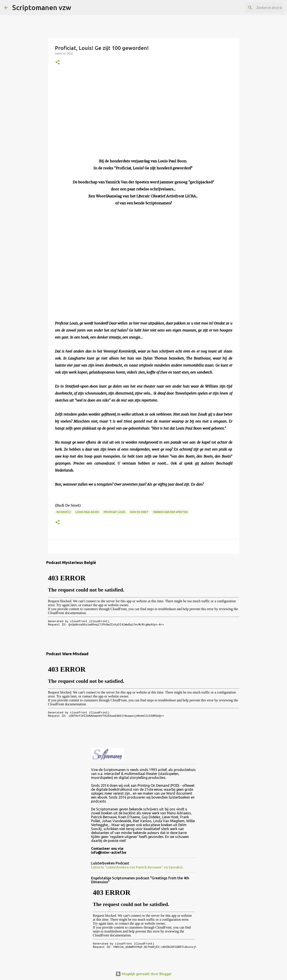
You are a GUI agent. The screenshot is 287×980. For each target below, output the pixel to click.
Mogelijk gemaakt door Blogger (144, 974)
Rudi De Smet (139, 512)
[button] (58, 62)
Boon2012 (64, 512)
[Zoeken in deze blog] (261, 8)
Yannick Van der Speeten (170, 512)
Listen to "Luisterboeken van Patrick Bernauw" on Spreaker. (137, 867)
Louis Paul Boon (87, 512)
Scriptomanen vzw (42, 7)
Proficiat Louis (114, 512)
